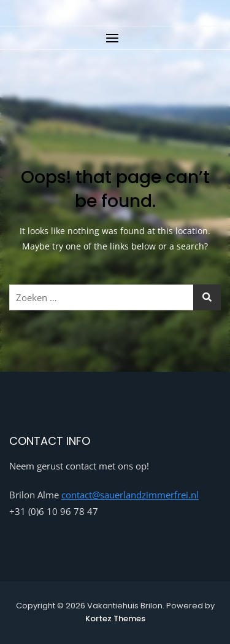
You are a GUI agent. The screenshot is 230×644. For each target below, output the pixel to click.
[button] (115, 38)
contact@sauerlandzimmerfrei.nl (130, 495)
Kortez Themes (115, 618)
